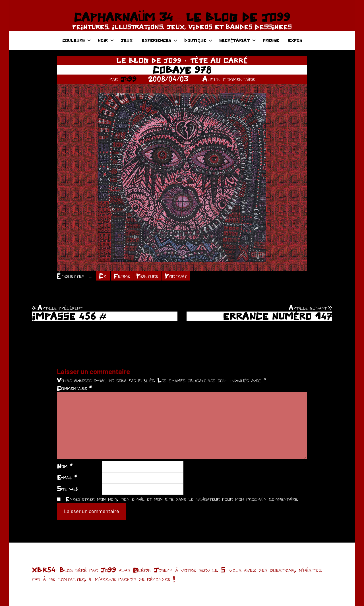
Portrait (176, 276)
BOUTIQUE (198, 40)
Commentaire (74, 388)
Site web (68, 488)
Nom (65, 466)
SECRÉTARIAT (238, 40)
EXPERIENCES (160, 40)
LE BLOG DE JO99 (149, 60)
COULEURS (77, 40)
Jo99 (129, 79)
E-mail (67, 477)
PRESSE (271, 40)
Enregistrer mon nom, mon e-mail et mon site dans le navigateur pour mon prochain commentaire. (182, 499)
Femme (122, 276)
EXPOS (295, 40)
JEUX (127, 40)
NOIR (106, 40)
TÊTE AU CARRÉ (219, 60)
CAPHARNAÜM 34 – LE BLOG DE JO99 (182, 17)
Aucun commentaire (228, 79)
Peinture (147, 276)
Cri (103, 276)
